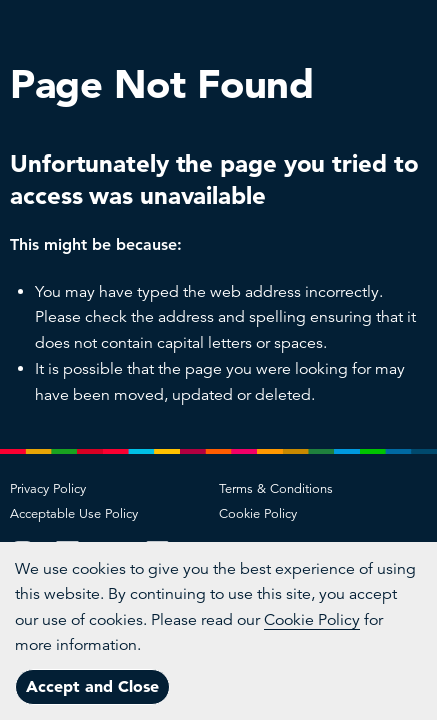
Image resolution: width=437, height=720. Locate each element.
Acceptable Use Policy (74, 514)
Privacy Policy (48, 489)
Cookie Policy (258, 514)
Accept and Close (92, 686)
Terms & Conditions (276, 489)
